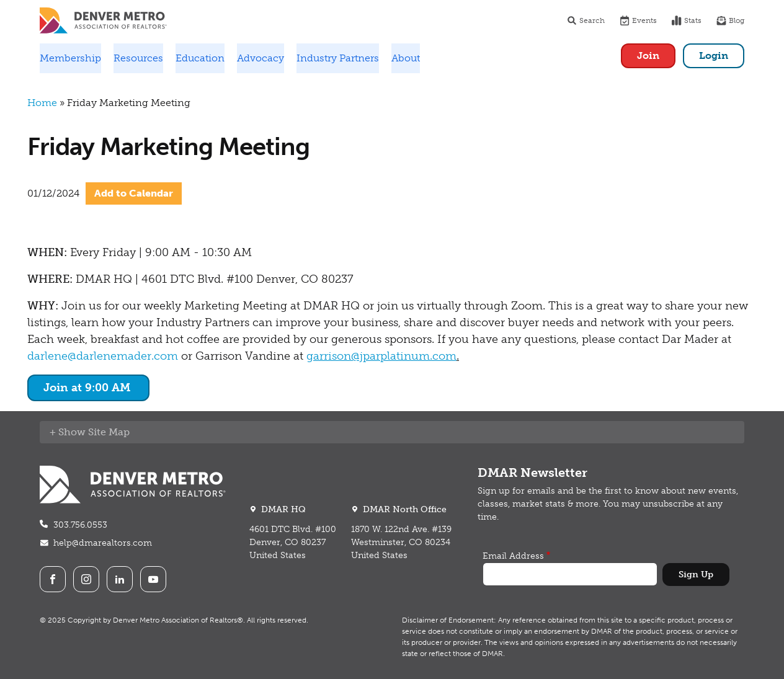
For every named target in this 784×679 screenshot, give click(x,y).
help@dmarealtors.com (103, 543)
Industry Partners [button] (338, 58)
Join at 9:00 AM (88, 388)
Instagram (86, 579)
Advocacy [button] (261, 58)
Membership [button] (70, 58)
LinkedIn (120, 579)
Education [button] (200, 58)
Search (586, 20)
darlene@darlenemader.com (103, 356)
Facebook (53, 579)
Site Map (109, 432)
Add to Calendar (134, 193)
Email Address (513, 556)
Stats (687, 20)
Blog (730, 20)
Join (648, 55)
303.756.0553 (80, 525)
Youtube (153, 579)
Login (714, 55)
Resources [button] (138, 58)
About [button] (406, 58)
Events (638, 20)
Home (42, 103)
